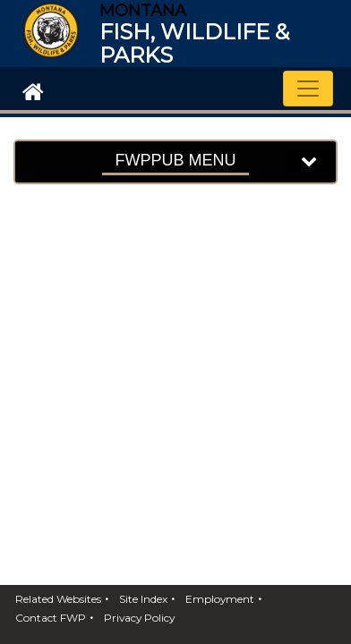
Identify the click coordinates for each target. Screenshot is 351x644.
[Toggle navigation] (308, 89)
